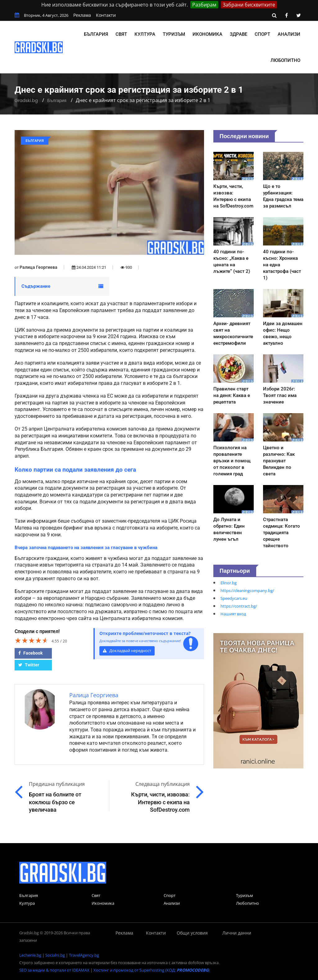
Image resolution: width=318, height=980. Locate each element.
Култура (145, 34)
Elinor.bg (229, 583)
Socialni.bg (55, 955)
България (96, 34)
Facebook (30, 653)
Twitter (29, 665)
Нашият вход (233, 614)
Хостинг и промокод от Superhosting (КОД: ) (152, 970)
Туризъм (174, 34)
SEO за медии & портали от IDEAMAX (54, 970)
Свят (121, 34)
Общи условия (192, 933)
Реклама (82, 15)
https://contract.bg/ (239, 606)
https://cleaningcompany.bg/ (247, 590)
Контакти (106, 15)
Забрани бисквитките (249, 5)
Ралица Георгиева (39, 267)
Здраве (238, 34)
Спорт (262, 34)
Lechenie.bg (30, 955)
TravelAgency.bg (84, 955)
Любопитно (285, 60)
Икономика (207, 34)
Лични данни (237, 933)
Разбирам (204, 5)
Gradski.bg (26, 100)
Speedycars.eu (234, 598)
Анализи (289, 34)
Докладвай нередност (127, 651)
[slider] (32, 640)
